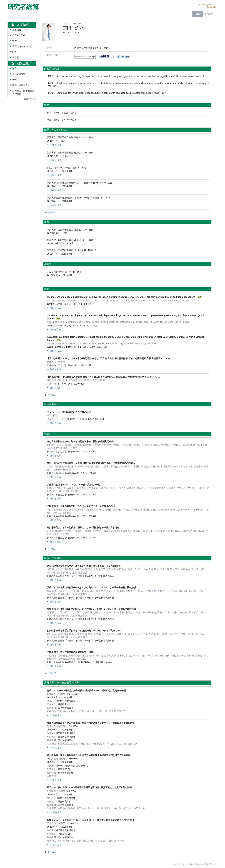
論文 (15, 68)
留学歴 (16, 58)
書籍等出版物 (19, 74)
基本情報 (17, 30)
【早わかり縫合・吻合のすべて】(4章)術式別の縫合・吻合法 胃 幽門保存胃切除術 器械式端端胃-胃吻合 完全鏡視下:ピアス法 (108, 358)
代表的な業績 (19, 35)
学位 (15, 41)
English (209, 14)
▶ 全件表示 (51, 212)
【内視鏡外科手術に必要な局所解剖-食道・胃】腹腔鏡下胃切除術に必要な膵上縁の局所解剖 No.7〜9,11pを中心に (103, 377)
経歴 (15, 52)
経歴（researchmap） (23, 46)
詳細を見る (54, 145)
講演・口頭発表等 (21, 85)
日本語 (197, 14)
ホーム (183, 14)
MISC (15, 80)
